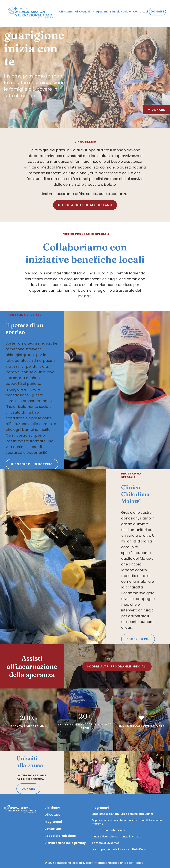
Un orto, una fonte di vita (108, 830)
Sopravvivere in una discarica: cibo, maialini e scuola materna (127, 822)
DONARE (28, 789)
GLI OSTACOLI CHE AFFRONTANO (85, 205)
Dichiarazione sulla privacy (65, 843)
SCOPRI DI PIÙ (138, 639)
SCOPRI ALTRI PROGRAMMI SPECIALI (117, 666)
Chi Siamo (52, 807)
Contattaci (53, 829)
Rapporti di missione (60, 836)
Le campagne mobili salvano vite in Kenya (120, 849)
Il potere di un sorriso (32, 464)
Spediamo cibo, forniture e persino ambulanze (123, 814)
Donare (157, 110)
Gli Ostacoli (53, 815)
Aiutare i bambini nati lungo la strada (116, 837)
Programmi (53, 822)
